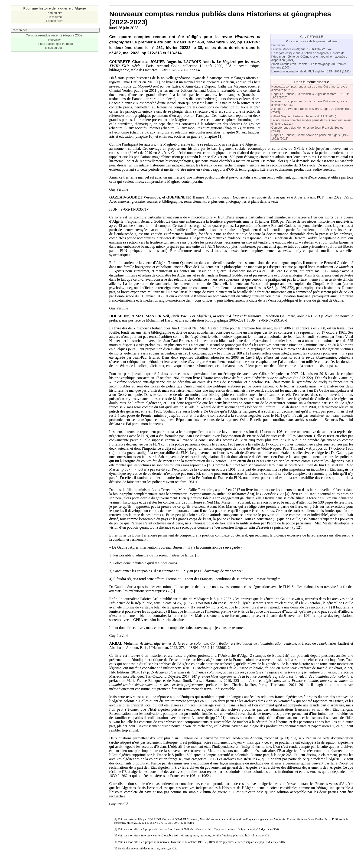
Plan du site (55, 13)
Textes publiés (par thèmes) (55, 44)
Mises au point (55, 48)
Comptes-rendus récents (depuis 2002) (55, 35)
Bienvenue (278, 45)
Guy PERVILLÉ (312, 37)
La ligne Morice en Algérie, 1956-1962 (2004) (301, 49)
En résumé (55, 17)
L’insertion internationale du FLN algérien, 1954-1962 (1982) (311, 71)
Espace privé (55, 21)
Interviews (55, 40)
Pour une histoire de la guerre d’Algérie (312, 41)
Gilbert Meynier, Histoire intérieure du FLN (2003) (304, 116)
